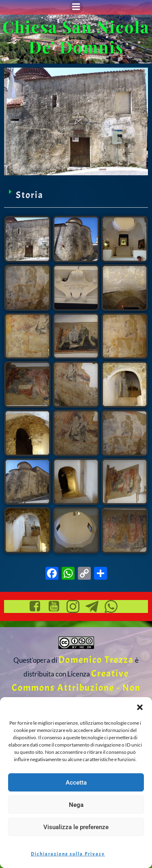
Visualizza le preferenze (76, 827)
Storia (30, 195)
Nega (76, 805)
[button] (140, 707)
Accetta (76, 783)
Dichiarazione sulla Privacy (68, 854)
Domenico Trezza (96, 660)
